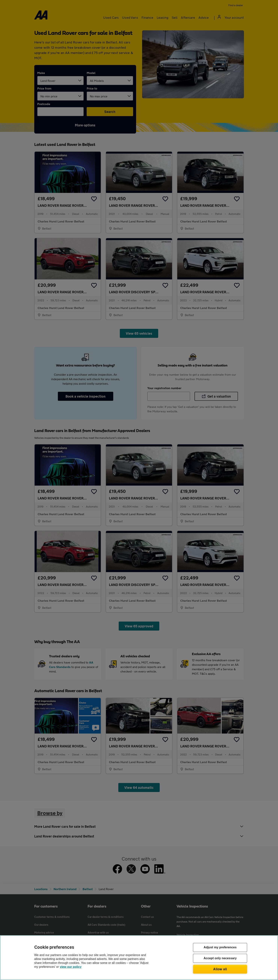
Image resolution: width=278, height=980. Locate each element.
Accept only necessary (220, 958)
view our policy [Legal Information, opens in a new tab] (71, 967)
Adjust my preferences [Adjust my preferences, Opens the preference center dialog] (220, 948)
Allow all (220, 969)
